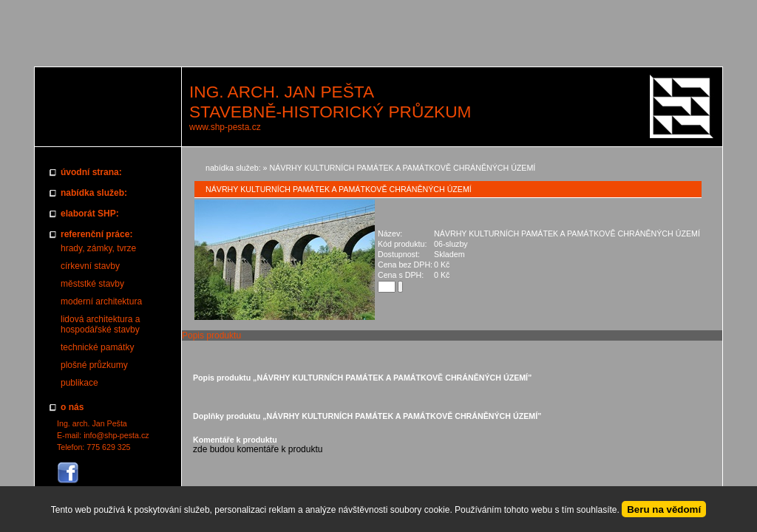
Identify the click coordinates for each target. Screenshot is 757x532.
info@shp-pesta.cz (116, 435)
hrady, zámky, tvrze (98, 248)
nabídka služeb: (233, 168)
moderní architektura (101, 301)
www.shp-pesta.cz (225, 127)
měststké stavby (92, 284)
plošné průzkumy (94, 365)
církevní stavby (90, 266)
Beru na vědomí (664, 509)
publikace (79, 383)
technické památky (97, 347)
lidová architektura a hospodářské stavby (100, 324)
